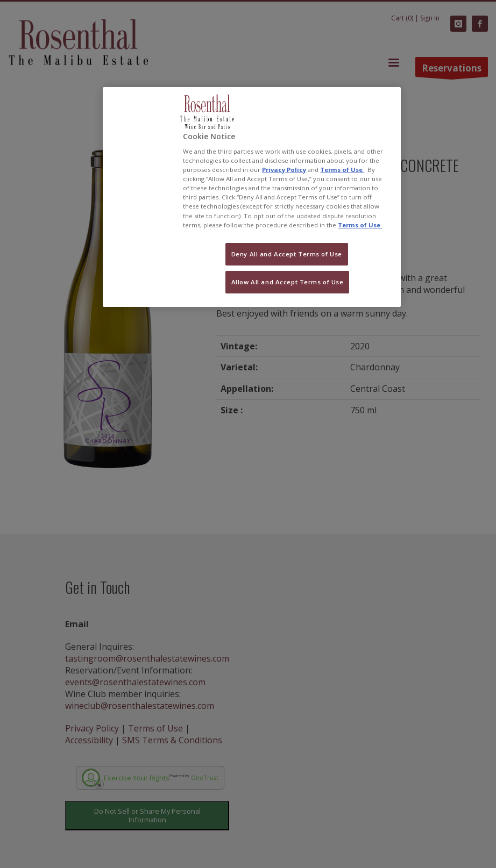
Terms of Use (342, 170)
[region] (251, 197)
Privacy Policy (284, 170)
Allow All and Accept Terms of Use (288, 282)
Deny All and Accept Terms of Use (287, 254)
